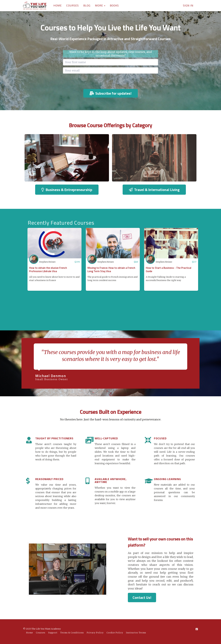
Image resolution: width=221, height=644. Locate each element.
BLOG (87, 5)
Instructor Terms (136, 633)
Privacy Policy (95, 633)
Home (30, 633)
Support (53, 633)
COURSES (73, 5)
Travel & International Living (154, 190)
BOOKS (114, 5)
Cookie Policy (115, 633)
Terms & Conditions (72, 633)
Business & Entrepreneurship (67, 190)
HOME (58, 5)
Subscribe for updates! (111, 93)
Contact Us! (142, 597)
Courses (41, 633)
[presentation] (110, 81)
